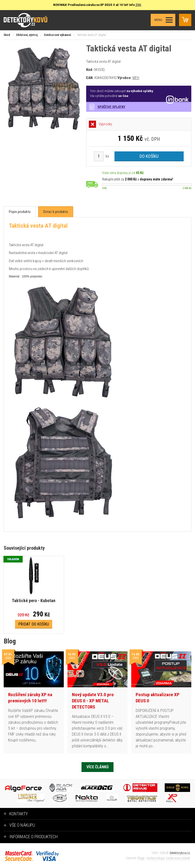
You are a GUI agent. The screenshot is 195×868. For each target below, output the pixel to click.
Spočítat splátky (111, 107)
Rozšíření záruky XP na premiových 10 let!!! (30, 698)
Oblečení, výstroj (27, 35)
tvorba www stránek (178, 858)
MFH (136, 78)
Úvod (7, 35)
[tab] (20, 212)
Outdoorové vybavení (57, 35)
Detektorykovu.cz (180, 853)
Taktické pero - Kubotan (34, 601)
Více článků (97, 767)
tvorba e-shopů (156, 858)
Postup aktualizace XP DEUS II (158, 698)
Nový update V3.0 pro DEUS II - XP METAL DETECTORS (93, 701)
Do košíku (149, 156)
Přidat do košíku (34, 624)
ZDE (138, 5)
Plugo (141, 858)
